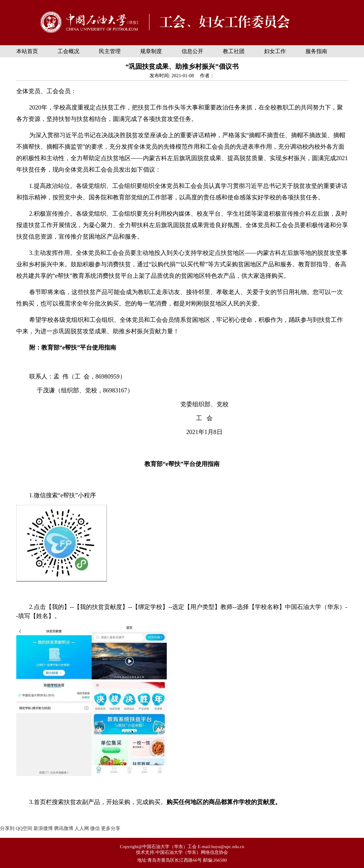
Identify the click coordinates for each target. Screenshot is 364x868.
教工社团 (234, 51)
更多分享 (111, 828)
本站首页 (27, 51)
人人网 (82, 828)
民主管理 (110, 51)
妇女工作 (275, 51)
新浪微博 (43, 828)
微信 (95, 828)
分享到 (7, 828)
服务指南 (316, 51)
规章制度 (151, 51)
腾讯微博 (64, 828)
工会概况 (68, 51)
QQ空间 (24, 828)
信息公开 (192, 51)
